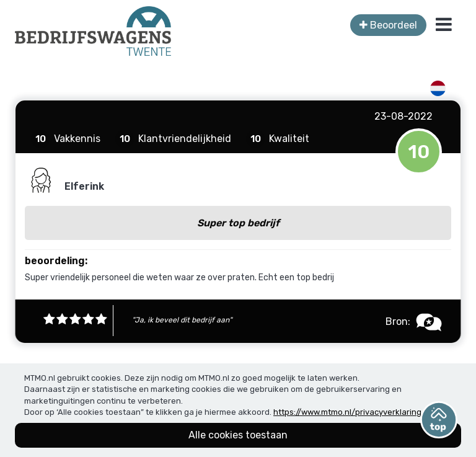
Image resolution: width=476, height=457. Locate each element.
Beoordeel (388, 25)
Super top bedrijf (238, 223)
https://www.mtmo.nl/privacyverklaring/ (349, 412)
